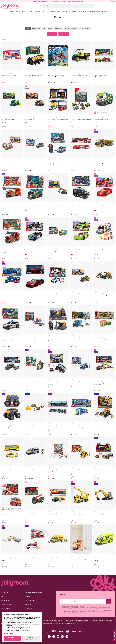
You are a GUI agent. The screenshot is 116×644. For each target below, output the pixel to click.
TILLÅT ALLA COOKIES (12, 639)
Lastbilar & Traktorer (85, 29)
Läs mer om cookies (9, 634)
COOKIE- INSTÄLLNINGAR (31, 639)
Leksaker (50, 21)
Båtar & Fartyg (36, 29)
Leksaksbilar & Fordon (58, 21)
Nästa (63, 571)
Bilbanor (50, 29)
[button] (110, 6)
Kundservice (113, 1)
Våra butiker (29, 609)
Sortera (64, 34)
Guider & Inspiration (7, 605)
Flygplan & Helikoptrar (71, 29)
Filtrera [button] (52, 34)
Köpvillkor (4, 597)
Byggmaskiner (59, 29)
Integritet (28, 605)
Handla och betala (30, 601)
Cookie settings (6, 609)
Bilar (44, 29)
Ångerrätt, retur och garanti (33, 593)
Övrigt (66, 21)
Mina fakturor (5, 601)
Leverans (28, 597)
